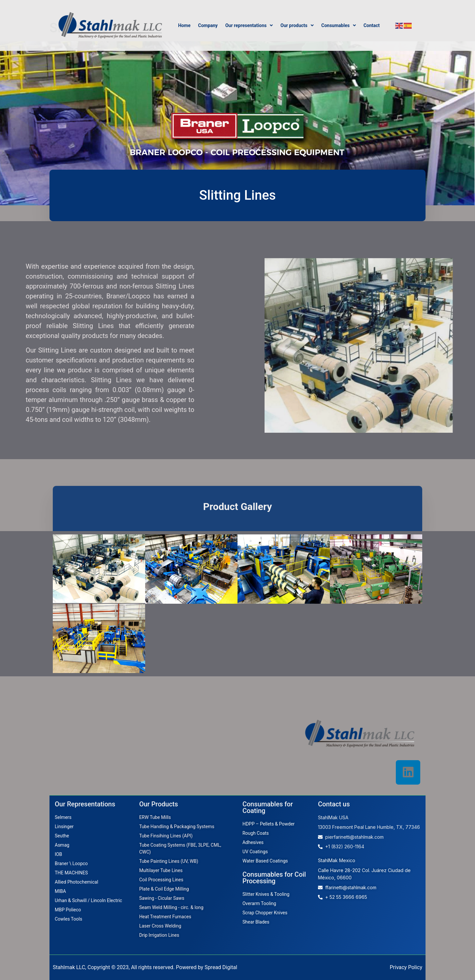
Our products (297, 25)
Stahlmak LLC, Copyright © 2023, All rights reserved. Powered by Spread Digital (145, 967)
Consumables (339, 25)
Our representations (249, 25)
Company (208, 25)
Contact (372, 25)
